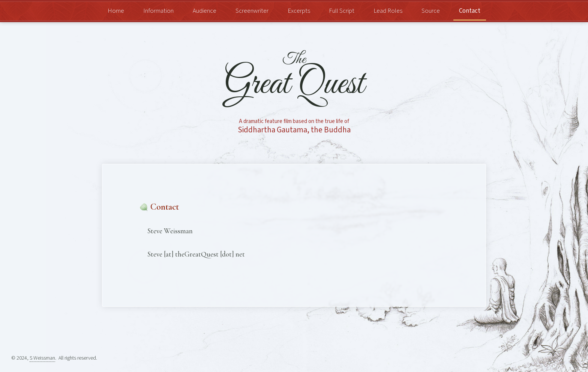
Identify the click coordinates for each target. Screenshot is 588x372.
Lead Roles (388, 11)
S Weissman (42, 358)
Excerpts (299, 11)
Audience (205, 11)
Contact (470, 11)
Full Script (342, 11)
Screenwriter (252, 11)
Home (116, 11)
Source (431, 11)
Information (158, 11)
